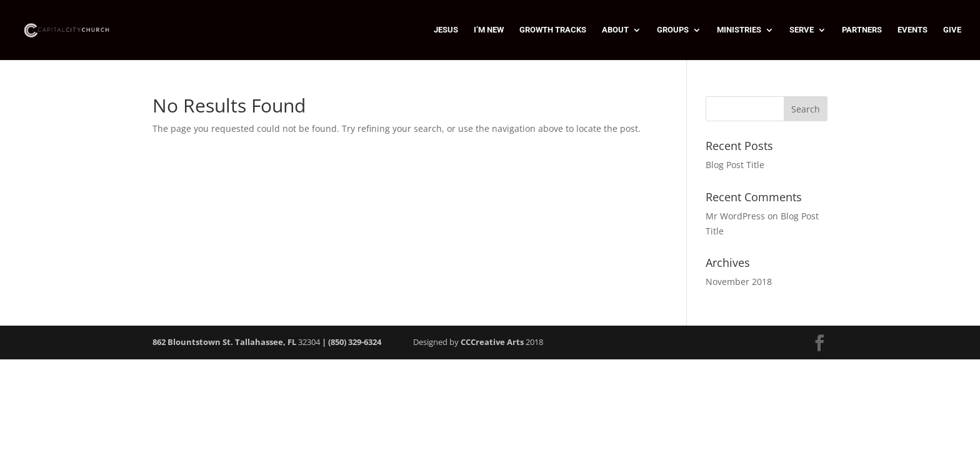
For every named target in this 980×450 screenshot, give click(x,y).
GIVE (952, 30)
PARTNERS (862, 30)
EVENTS (912, 30)
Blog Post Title (735, 165)
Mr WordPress (735, 216)
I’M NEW (489, 30)
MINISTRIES (739, 30)
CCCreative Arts (492, 342)
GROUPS (673, 30)
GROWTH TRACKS (553, 30)
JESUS (446, 30)
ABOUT (615, 30)
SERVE (802, 30)
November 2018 (739, 282)
